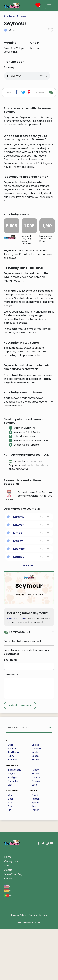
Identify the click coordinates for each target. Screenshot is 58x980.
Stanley (19, 637)
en (8, 966)
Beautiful (13, 840)
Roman (36, 879)
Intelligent (13, 858)
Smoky (18, 621)
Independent (15, 850)
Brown (11, 883)
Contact (9, 959)
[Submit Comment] (20, 786)
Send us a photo (17, 699)
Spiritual (12, 829)
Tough (35, 854)
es (8, 971)
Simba (18, 613)
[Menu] (49, 6)
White (11, 876)
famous (9, 576)
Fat (9, 890)
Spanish (36, 883)
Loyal (35, 865)
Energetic (13, 861)
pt (8, 976)
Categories (11, 942)
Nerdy (35, 833)
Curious (36, 858)
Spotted (12, 887)
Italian (35, 887)
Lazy (10, 865)
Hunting (36, 840)
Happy (35, 850)
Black (11, 879)
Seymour (21, 16)
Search (9, 946)
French (36, 890)
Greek (35, 876)
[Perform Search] (50, 808)
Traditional (13, 833)
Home (8, 937)
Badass (36, 836)
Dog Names (10, 16)
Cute (10, 825)
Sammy (19, 597)
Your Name (12, 740)
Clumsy (36, 861)
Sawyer (18, 605)
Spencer (19, 629)
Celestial (37, 829)
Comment (11, 755)
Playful (11, 854)
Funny (11, 836)
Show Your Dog (13, 955)
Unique (36, 825)
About (8, 950)
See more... (29, 646)
